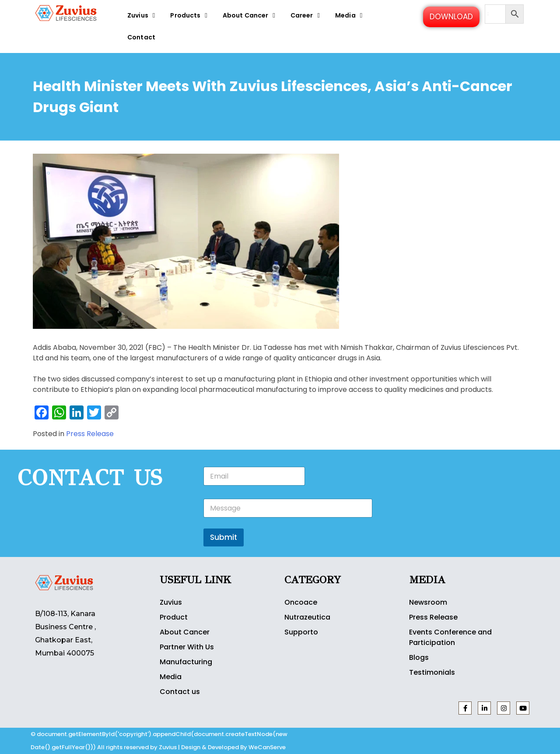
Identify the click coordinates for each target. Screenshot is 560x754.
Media (350, 15)
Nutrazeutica (307, 617)
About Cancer (250, 15)
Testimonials (432, 672)
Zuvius (142, 15)
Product (174, 617)
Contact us (180, 692)
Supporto (301, 632)
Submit (224, 537)
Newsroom (428, 602)
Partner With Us (187, 647)
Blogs (419, 657)
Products (190, 15)
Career (306, 15)
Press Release (90, 434)
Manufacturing (186, 662)
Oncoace (301, 602)
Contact (141, 37)
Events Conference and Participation (450, 637)
